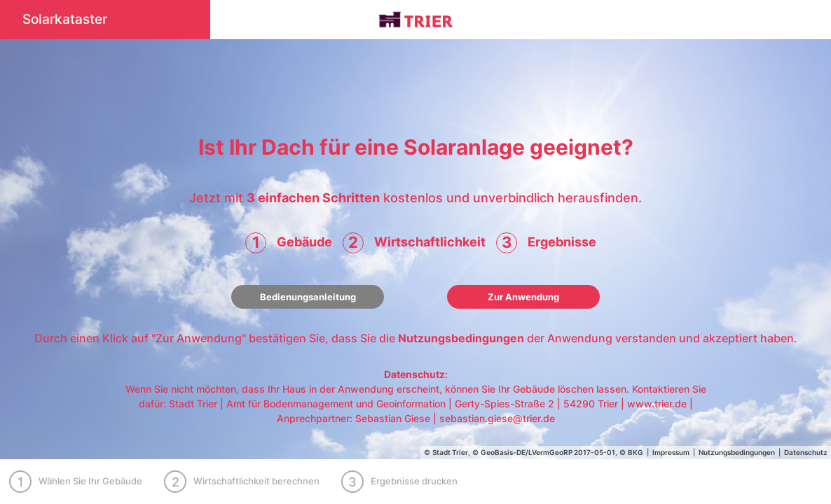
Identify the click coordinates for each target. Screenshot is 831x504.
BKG (636, 452)
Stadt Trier (450, 452)
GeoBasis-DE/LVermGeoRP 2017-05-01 (548, 452)
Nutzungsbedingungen (461, 338)
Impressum (671, 452)
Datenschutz (414, 374)
